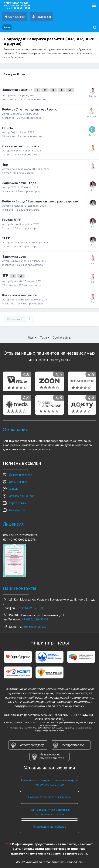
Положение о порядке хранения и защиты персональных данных (49, 782)
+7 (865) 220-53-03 (35, 619)
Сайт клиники (17, 17)
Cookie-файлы (62, 338)
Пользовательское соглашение (49, 797)
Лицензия (13, 524)
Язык (32, 338)
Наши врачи (43, 17)
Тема (45, 338)
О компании (16, 430)
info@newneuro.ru (35, 627)
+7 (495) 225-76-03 (30, 608)
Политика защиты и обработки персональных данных (49, 812)
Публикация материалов (49, 827)
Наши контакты (19, 588)
